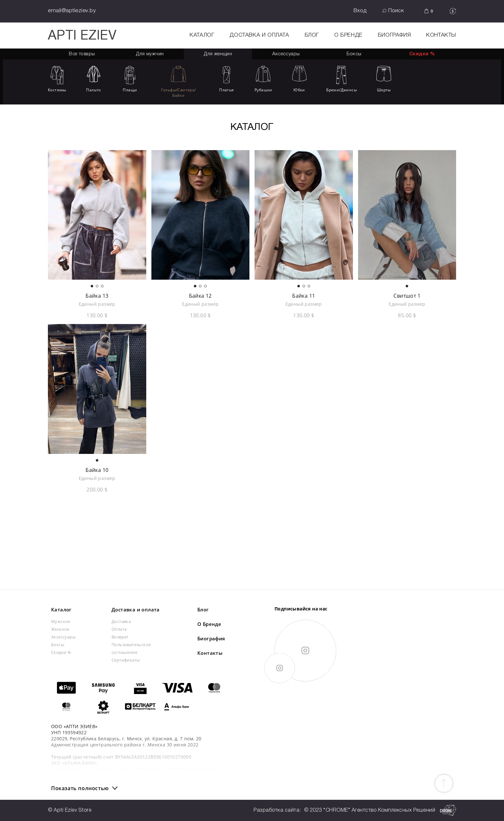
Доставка (121, 621)
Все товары (82, 54)
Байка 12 (200, 296)
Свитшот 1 (407, 296)
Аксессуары (63, 637)
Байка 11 (304, 296)
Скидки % (422, 54)
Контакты (441, 35)
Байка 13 (97, 296)
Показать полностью (80, 788)
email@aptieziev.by (72, 11)
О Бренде (348, 35)
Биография (394, 35)
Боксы (354, 54)
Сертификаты (126, 660)
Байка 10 (97, 470)
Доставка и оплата (259, 35)
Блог (312, 35)
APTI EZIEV (82, 36)
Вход (360, 11)
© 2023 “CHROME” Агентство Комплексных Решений (380, 810)
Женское (60, 629)
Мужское (61, 621)
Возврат (120, 637)
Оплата (119, 629)
